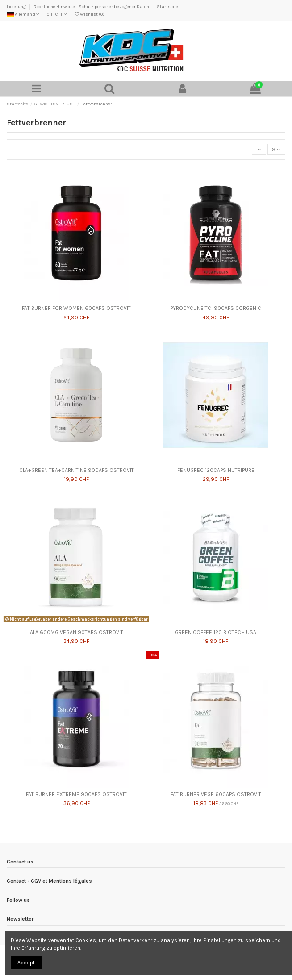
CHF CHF (57, 14)
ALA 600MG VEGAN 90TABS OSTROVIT (77, 632)
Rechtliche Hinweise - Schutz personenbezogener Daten (92, 7)
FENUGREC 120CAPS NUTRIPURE (216, 470)
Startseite (167, 7)
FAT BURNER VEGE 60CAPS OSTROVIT (216, 794)
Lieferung (17, 7)
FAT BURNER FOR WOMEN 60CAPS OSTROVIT (76, 308)
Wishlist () (90, 14)
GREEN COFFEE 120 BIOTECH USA (216, 632)
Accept (26, 963)
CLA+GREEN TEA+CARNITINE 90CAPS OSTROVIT (77, 470)
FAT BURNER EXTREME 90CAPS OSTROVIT (76, 794)
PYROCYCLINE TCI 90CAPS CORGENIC (216, 308)
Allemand (23, 14)
